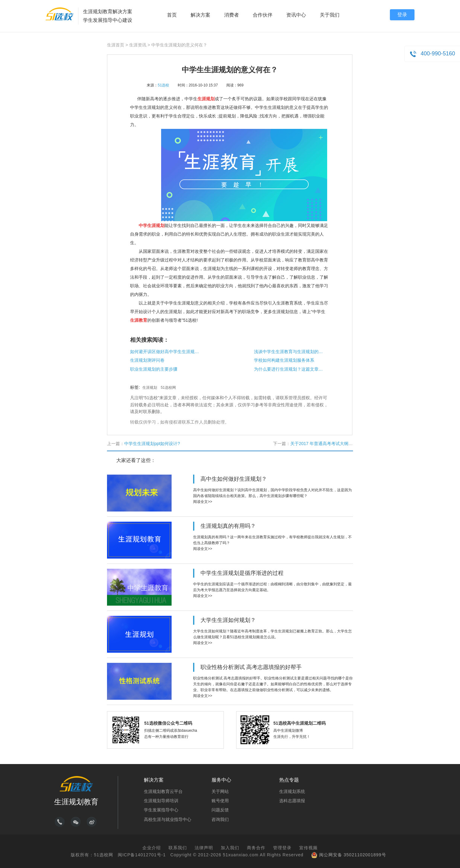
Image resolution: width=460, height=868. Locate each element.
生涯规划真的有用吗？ (228, 526)
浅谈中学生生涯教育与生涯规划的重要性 (289, 352)
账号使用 (220, 801)
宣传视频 (308, 848)
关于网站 (220, 791)
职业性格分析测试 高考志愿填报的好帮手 (251, 667)
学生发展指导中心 (161, 810)
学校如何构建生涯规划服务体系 (284, 360)
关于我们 (330, 15)
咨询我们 (220, 819)
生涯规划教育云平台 (163, 791)
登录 (402, 15)
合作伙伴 (263, 15)
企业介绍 (152, 848)
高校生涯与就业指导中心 (168, 819)
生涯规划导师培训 (161, 801)
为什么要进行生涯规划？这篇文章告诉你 (289, 369)
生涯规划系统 (292, 791)
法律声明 (204, 848)
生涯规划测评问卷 (147, 360)
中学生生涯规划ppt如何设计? (152, 444)
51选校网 (168, 388)
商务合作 (256, 848)
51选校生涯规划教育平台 (59, 14)
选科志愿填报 (292, 801)
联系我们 (178, 848)
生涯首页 (116, 45)
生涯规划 (150, 388)
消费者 (232, 15)
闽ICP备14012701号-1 (142, 855)
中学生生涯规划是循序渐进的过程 (242, 573)
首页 (172, 15)
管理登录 (282, 848)
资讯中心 (296, 15)
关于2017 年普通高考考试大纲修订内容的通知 (334, 444)
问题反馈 (220, 810)
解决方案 (200, 15)
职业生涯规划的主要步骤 (154, 369)
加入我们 (230, 848)
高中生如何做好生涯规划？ (234, 479)
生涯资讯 (138, 45)
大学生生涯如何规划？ (228, 620)
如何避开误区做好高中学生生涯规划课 (165, 352)
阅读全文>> (203, 502)
